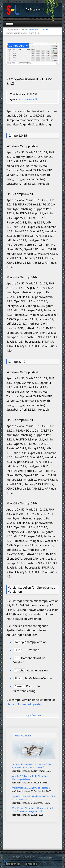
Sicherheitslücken (23, 736)
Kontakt (31, 864)
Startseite (34, 30)
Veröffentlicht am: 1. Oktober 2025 (29, 783)
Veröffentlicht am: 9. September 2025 (31, 803)
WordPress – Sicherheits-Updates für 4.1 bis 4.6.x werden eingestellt (32, 810)
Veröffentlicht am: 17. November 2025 (31, 771)
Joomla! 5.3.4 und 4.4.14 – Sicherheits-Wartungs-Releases (31, 778)
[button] (5, 863)
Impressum (13, 864)
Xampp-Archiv (18, 46)
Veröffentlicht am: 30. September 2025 (31, 791)
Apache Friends (26, 99)
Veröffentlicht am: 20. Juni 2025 (28, 815)
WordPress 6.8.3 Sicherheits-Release (30, 788)
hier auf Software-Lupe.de (23, 704)
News (45, 30)
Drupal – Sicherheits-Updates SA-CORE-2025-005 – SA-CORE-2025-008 (32, 766)
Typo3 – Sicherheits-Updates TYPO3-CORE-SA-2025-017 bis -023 (34, 798)
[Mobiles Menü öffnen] (10, 23)
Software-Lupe (43, 857)
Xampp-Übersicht (32, 715)
